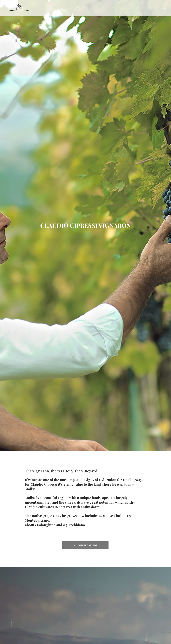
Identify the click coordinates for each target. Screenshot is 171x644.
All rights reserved (107, 626)
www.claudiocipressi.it (21, 562)
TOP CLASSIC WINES (98, 543)
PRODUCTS (94, 539)
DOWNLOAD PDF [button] (86, 172)
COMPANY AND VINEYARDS (102, 535)
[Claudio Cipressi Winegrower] (20, 9)
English (93, 577)
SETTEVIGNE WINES (98, 547)
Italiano (93, 581)
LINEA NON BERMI (97, 551)
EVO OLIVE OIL (96, 563)
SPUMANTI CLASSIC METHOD (103, 555)
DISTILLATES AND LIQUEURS (102, 559)
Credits (120, 626)
